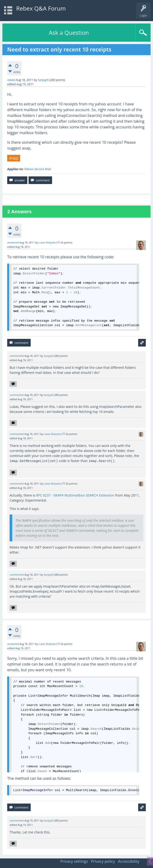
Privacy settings (74, 861)
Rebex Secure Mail (38, 169)
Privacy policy (103, 861)
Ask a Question (69, 32)
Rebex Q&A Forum (41, 8)
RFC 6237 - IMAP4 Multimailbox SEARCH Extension (75, 495)
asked (11, 80)
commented (17, 356)
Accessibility (129, 861)
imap (14, 158)
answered (13, 243)
